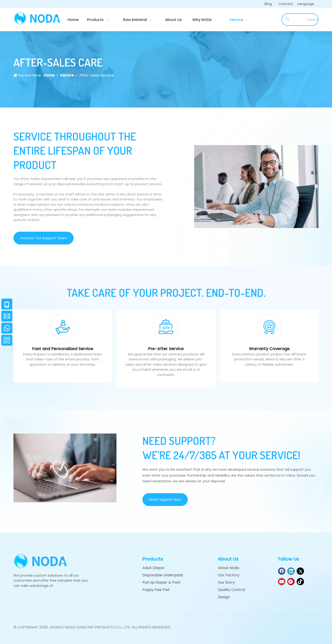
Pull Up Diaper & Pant (161, 582)
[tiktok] (300, 582)
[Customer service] (256, 187)
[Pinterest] (291, 582)
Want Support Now (165, 499)
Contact (286, 4)
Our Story (226, 582)
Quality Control (231, 590)
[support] (65, 468)
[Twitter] (300, 571)
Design (224, 597)
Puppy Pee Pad (156, 590)
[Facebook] (282, 571)
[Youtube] (282, 582)
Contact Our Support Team (44, 238)
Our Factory (229, 575)
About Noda (228, 568)
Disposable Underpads (163, 575)
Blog (268, 4)
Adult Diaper (154, 568)
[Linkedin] (291, 571)
